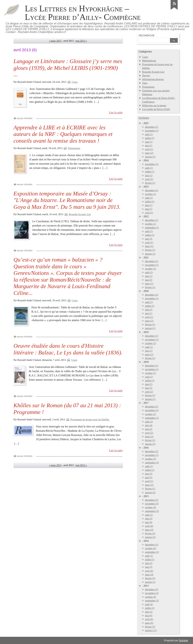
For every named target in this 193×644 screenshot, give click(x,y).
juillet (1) (150, 138)
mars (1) (149, 246)
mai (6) (149, 616)
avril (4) (149, 526)
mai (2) (149, 280)
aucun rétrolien (25, 118)
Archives (144, 118)
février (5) (150, 627)
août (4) (149, 604)
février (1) (150, 183)
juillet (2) (150, 608)
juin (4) (149, 425)
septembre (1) (152, 228)
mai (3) (149, 239)
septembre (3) (152, 511)
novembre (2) (152, 410)
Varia (145, 83)
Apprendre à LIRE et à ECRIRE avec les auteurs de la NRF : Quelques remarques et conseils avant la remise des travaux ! (63, 134)
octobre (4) (150, 507)
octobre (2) (150, 343)
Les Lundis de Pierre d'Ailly (156, 109)
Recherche (147, 35)
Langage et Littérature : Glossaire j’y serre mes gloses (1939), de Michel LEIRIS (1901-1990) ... (68, 68)
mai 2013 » (81, 41)
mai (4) (149, 522)
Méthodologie (149, 61)
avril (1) (149, 149)
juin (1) (149, 142)
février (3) (150, 534)
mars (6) (149, 623)
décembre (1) (151, 127)
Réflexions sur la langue (154, 106)
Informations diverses (153, 79)
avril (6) (149, 619)
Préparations (74, 148)
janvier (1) (150, 254)
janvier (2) (150, 157)
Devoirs (146, 76)
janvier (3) (150, 537)
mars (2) (149, 153)
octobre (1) (150, 194)
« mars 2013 (55, 41)
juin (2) (149, 310)
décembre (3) (151, 590)
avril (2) (149, 179)
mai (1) (149, 146)
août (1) (149, 134)
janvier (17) (151, 630)
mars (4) (149, 530)
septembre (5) (152, 601)
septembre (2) (152, 463)
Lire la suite (116, 112)
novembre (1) (152, 131)
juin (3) (149, 474)
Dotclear (183, 640)
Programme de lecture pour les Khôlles (90, 420)
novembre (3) (152, 504)
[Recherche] (154, 41)
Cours (75, 82)
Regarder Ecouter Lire (80, 214)
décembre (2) (151, 295)
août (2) (149, 422)
